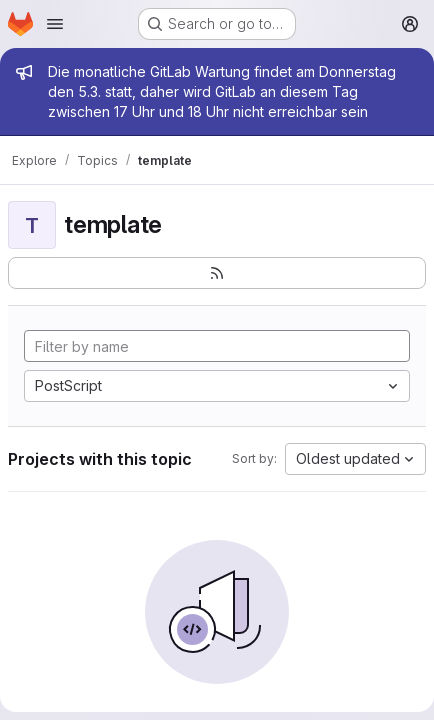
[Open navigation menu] (55, 24)
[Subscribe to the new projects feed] (217, 273)
